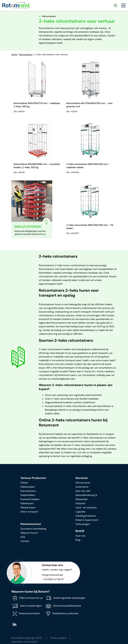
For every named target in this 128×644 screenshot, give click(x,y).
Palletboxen (27, 503)
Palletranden (28, 487)
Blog (78, 540)
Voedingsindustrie (86, 516)
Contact (25, 541)
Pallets (24, 483)
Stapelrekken (28, 495)
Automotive (82, 487)
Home (14, 54)
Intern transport (29, 512)
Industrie (80, 503)
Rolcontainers (26, 54)
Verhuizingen (83, 524)
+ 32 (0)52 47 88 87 (53, 579)
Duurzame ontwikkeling (33, 529)
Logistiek (80, 512)
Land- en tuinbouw (86, 508)
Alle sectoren (83, 483)
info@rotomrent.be (52, 575)
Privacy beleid (58, 638)
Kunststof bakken (30, 499)
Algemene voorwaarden (25, 642)
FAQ (23, 537)
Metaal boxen (28, 508)
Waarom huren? (29, 533)
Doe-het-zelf (83, 491)
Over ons (80, 536)
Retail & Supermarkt (87, 520)
